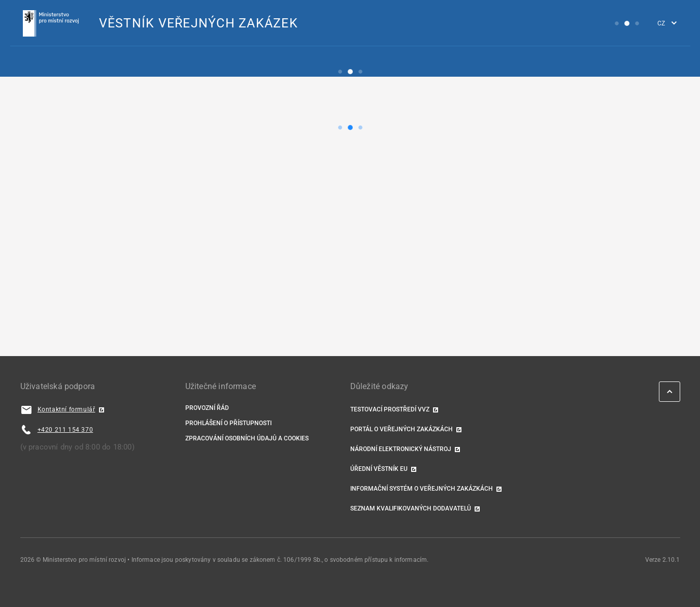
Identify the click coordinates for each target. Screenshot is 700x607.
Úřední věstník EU (379, 469)
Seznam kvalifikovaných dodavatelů (411, 508)
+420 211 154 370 (65, 430)
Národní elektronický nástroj (401, 449)
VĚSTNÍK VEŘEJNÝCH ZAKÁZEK (198, 23)
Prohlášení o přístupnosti (228, 423)
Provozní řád (207, 408)
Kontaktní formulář (66, 409)
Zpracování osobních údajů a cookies (247, 438)
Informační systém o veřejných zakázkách (422, 489)
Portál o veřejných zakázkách (402, 429)
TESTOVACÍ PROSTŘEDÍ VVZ (390, 409)
